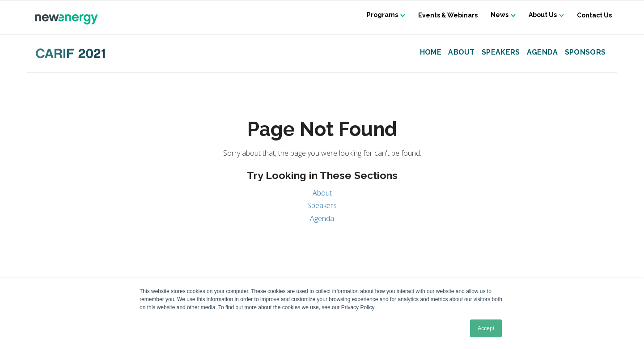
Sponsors (585, 53)
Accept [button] (486, 328)
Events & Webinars (447, 15)
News (499, 15)
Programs (381, 15)
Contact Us (594, 15)
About (462, 53)
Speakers (501, 53)
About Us (542, 15)
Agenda (542, 53)
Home (431, 53)
